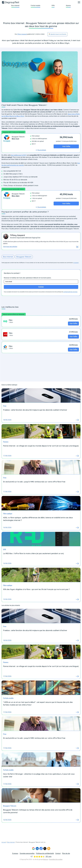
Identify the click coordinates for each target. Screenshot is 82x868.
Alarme (68, 6)
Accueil (4, 842)
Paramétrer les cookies (56, 859)
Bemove (46, 859)
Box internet (15, 6)
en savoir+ (76, 263)
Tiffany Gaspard (22, 34)
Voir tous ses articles (10, 247)
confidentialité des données (70, 292)
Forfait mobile (35, 6)
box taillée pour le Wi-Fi (19, 155)
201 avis (48, 856)
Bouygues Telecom (24, 257)
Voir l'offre (73, 323)
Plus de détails (42, 150)
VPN (53, 6)
